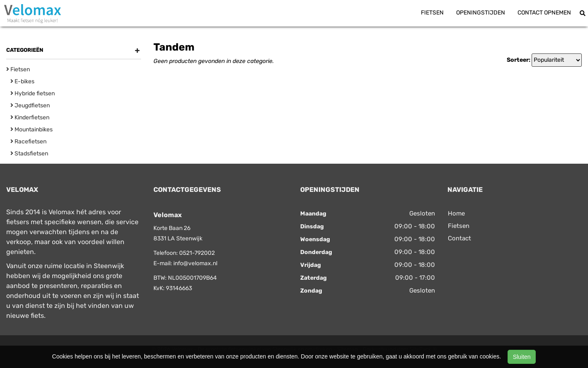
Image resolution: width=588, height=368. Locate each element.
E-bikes (22, 81)
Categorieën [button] (73, 50)
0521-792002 (197, 253)
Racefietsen (28, 142)
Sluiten (522, 357)
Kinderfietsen (30, 117)
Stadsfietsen (29, 154)
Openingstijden (481, 13)
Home (456, 213)
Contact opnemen (544, 13)
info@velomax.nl (195, 263)
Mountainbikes (32, 130)
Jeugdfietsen (30, 105)
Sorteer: (519, 60)
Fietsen (432, 13)
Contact (459, 238)
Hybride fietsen (33, 93)
